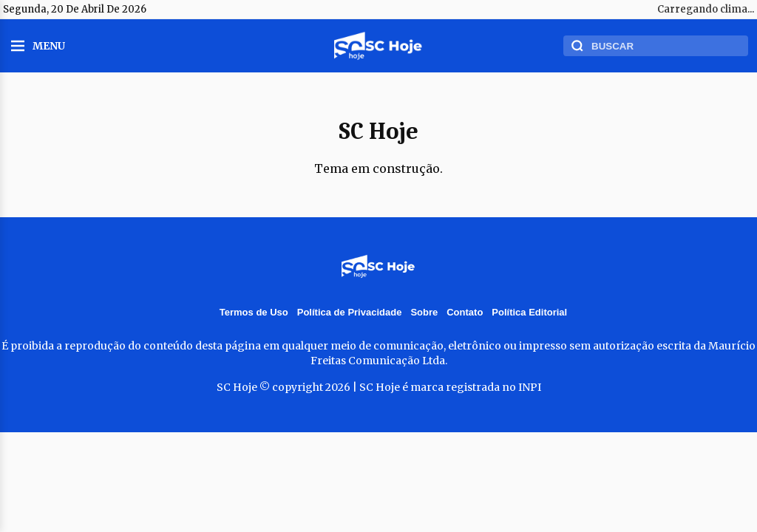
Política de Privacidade (350, 312)
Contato (465, 312)
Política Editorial (529, 312)
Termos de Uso (254, 312)
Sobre (424, 312)
